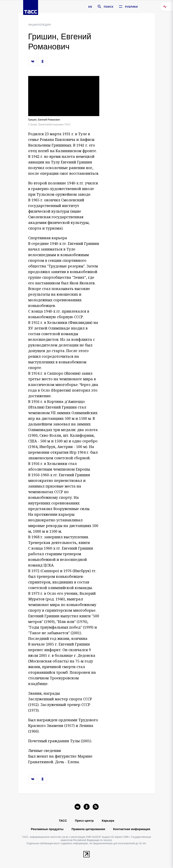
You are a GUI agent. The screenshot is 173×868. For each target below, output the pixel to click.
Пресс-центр (84, 821)
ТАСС (63, 821)
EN (90, 7)
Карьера (108, 821)
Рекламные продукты (47, 829)
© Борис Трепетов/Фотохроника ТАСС (50, 125)
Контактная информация (132, 829)
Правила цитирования (88, 829)
